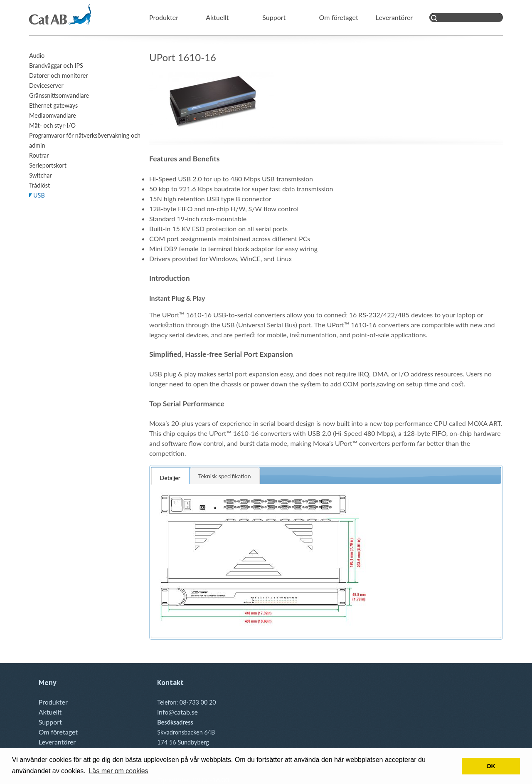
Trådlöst (39, 185)
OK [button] (491, 766)
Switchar (41, 175)
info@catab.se (177, 712)
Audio (37, 56)
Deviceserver (46, 85)
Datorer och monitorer (59, 75)
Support (274, 17)
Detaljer (170, 478)
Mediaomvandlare (53, 115)
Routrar (39, 155)
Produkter (164, 17)
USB (39, 195)
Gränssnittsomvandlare (59, 95)
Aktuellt (217, 17)
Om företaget (339, 17)
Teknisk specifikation (225, 476)
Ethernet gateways (53, 105)
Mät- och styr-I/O (52, 125)
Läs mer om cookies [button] (118, 771)
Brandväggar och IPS (56, 66)
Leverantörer (394, 17)
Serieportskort (48, 165)
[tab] (170, 475)
